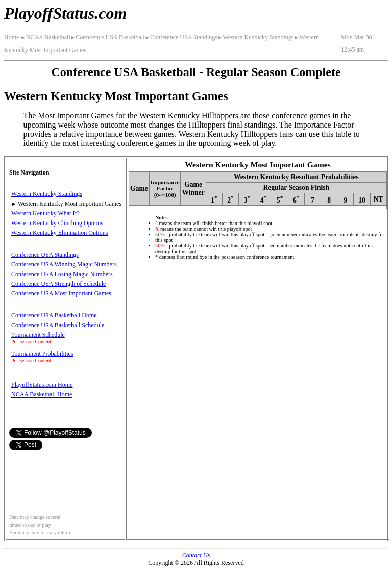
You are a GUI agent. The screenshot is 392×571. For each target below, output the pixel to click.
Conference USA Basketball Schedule (58, 325)
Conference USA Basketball (108, 37)
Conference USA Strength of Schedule (58, 284)
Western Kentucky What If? (45, 213)
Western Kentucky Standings (255, 37)
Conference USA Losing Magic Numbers (62, 274)
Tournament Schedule (38, 335)
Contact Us (196, 555)
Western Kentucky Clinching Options (57, 223)
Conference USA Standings (181, 37)
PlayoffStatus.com (65, 13)
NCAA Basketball (45, 37)
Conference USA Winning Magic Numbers (64, 264)
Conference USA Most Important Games (61, 293)
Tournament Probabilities (42, 354)
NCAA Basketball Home (42, 394)
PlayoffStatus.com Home (42, 385)
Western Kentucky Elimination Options (59, 233)
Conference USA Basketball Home (54, 315)
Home (11, 37)
